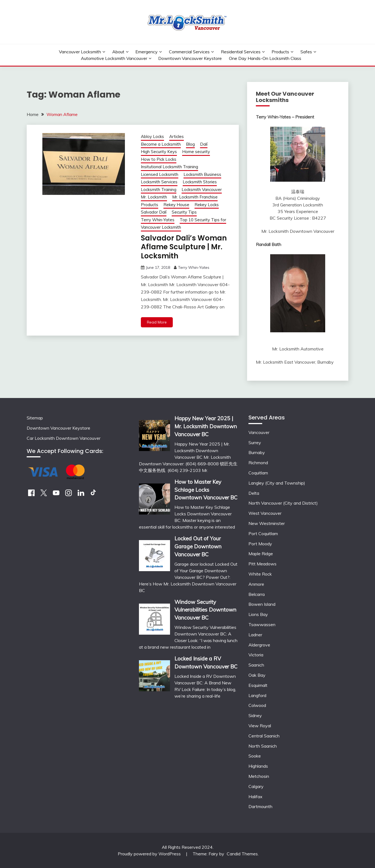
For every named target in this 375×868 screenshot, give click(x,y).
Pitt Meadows (262, 564)
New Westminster (267, 523)
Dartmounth (260, 806)
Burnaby (257, 452)
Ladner (255, 635)
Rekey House (176, 205)
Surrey (255, 443)
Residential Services (241, 52)
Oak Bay (257, 675)
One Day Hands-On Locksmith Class (265, 58)
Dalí (204, 144)
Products (280, 52)
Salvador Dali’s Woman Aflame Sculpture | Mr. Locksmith (184, 247)
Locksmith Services (159, 182)
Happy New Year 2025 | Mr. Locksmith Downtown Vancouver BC (206, 426)
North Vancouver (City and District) (283, 503)
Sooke (255, 756)
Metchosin (259, 776)
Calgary (256, 786)
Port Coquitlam (263, 533)
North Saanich (263, 746)
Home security (196, 152)
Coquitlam (258, 473)
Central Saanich (264, 736)
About (118, 52)
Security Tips (184, 212)
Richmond (258, 463)
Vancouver (259, 432)
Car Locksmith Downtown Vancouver (64, 438)
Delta (254, 493)
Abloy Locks (152, 136)
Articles (176, 136)
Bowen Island (262, 604)
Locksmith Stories (200, 182)
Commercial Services (189, 52)
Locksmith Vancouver (202, 190)
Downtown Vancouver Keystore (190, 58)
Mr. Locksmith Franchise (195, 197)
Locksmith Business (202, 174)
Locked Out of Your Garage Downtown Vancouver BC (198, 546)
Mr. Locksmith (154, 197)
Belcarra (257, 594)
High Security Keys (159, 152)
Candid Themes (242, 854)
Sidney (255, 715)
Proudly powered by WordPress (150, 854)
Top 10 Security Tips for (203, 220)
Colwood (257, 705)
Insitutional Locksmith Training (169, 167)
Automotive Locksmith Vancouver (114, 58)
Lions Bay (258, 614)
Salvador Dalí (154, 212)
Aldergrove (259, 645)
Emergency (147, 52)
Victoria (256, 655)
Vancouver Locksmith (80, 52)
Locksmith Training (159, 190)
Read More (157, 322)
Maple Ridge (261, 554)
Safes (306, 52)
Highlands (258, 766)
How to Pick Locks (159, 159)
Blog (190, 144)
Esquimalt (258, 685)
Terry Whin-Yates (158, 220)
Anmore (256, 584)
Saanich (256, 665)
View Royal (260, 726)
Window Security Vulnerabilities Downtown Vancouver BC (205, 610)
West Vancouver (265, 513)
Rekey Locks (207, 205)
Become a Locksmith (161, 144)
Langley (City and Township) (277, 483)
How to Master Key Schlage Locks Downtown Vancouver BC (206, 490)
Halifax (255, 797)
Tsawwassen (262, 624)
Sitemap (35, 418)
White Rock (260, 574)
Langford (257, 695)
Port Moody (260, 544)
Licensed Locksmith (160, 174)
